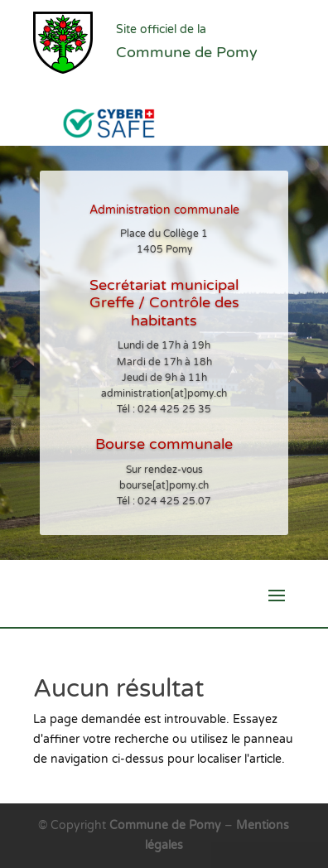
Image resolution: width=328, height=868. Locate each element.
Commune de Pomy (167, 825)
